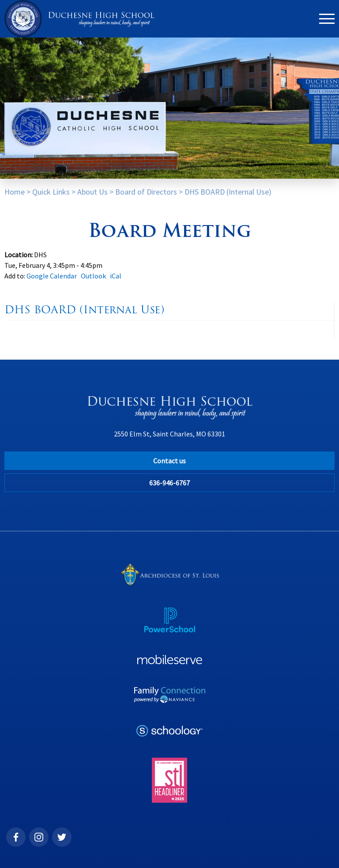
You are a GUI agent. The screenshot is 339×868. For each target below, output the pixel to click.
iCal (116, 276)
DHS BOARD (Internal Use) (228, 192)
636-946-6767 (169, 483)
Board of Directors (146, 192)
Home (15, 192)
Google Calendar (52, 276)
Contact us (169, 461)
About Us (92, 192)
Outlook (93, 276)
